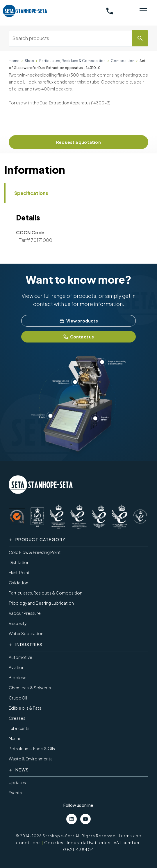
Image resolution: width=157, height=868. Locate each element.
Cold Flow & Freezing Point (35, 552)
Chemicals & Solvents (30, 688)
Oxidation (18, 583)
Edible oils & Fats (25, 708)
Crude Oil (18, 698)
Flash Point (19, 572)
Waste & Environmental (31, 759)
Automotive (20, 657)
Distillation (19, 562)
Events (15, 793)
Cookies (54, 842)
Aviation (17, 667)
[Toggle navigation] (143, 11)
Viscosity (18, 623)
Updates (17, 782)
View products (78, 321)
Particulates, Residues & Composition (72, 61)
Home (14, 61)
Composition (123, 61)
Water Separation (26, 633)
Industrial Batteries (89, 842)
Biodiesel (18, 677)
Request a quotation (78, 142)
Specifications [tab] (31, 193)
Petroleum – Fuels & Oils (32, 749)
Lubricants (19, 728)
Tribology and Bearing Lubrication (41, 603)
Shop (29, 61)
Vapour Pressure (25, 613)
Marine (15, 738)
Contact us (79, 337)
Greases (17, 718)
